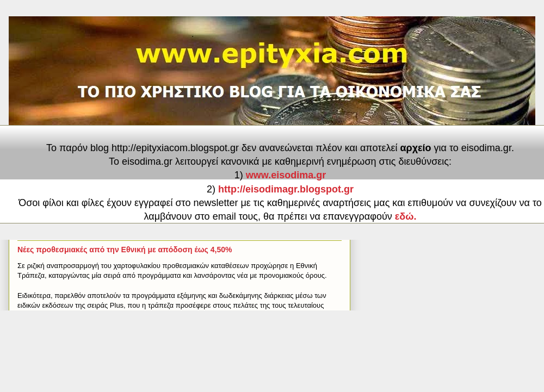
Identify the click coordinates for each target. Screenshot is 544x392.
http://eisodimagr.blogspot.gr (286, 189)
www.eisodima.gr (286, 175)
